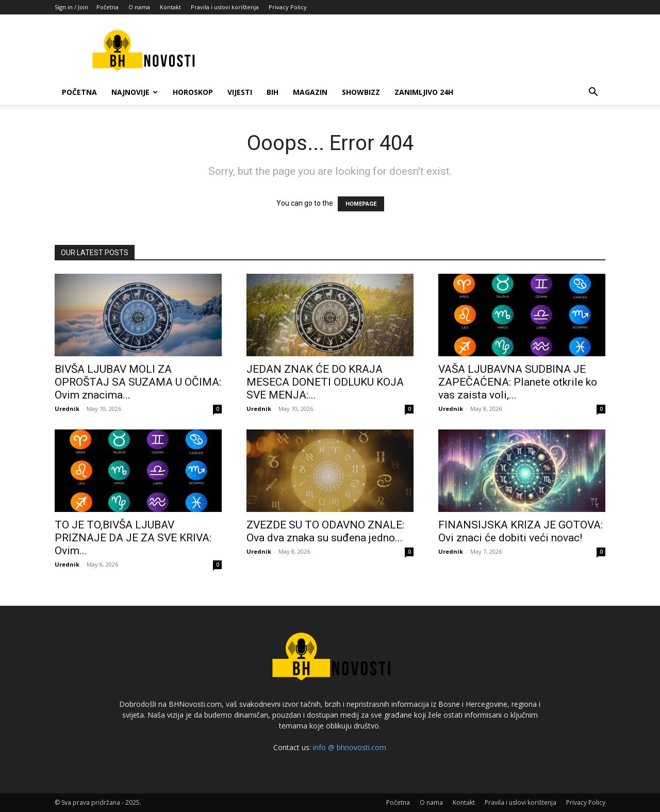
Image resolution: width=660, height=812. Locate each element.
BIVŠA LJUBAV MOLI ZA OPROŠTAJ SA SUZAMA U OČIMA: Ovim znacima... (138, 382)
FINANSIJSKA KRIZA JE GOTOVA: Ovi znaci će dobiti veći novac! (521, 531)
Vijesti (240, 92)
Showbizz (361, 92)
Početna (108, 7)
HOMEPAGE (361, 204)
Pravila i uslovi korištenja (225, 7)
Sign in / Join (71, 7)
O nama (139, 7)
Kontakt (170, 7)
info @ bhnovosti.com (350, 747)
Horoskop (193, 92)
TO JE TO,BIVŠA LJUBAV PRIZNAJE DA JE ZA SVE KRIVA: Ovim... (133, 538)
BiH (273, 92)
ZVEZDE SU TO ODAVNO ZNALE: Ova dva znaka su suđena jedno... (325, 531)
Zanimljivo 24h (424, 92)
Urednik (67, 409)
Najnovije (135, 92)
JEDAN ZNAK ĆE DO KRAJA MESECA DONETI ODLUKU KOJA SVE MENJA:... (325, 382)
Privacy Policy (288, 7)
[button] (593, 93)
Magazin (310, 92)
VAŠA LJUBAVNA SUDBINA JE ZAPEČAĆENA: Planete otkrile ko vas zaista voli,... (518, 382)
